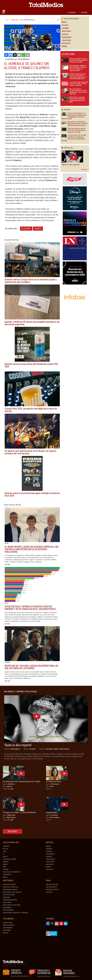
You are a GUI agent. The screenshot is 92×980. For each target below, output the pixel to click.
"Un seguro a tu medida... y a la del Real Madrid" (19, 812)
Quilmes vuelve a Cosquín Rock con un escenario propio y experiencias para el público (31, 281)
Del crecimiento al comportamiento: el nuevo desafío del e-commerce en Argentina (74, 92)
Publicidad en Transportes (12, 872)
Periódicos (6, 846)
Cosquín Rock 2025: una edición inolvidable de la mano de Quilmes (31, 410)
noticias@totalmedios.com (71, 976)
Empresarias (66, 31)
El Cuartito (26, 229)
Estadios (6, 869)
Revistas (6, 849)
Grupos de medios (9, 895)
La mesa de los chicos (54, 781)
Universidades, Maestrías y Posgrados (16, 913)
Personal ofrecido (52, 890)
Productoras (7, 902)
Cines (5, 867)
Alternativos (7, 875)
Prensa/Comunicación (10, 900)
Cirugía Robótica (52, 812)
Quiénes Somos (8, 923)
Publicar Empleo (52, 887)
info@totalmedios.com (44, 976)
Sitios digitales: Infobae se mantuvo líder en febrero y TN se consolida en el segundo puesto (30, 608)
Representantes (8, 910)
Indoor (5, 864)
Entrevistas (66, 43)
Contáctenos (7, 930)
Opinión (64, 46)
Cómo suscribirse (9, 925)
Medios (64, 22)
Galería (84, 170)
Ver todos (12, 831)
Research (65, 25)
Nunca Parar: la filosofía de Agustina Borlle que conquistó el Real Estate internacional (75, 124)
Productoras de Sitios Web (12, 905)
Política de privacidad (9, 966)
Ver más (7, 565)
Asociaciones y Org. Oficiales (12, 892)
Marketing (6, 897)
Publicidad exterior (9, 859)
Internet (6, 862)
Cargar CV (49, 892)
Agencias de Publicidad (10, 887)
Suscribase (71, 13)
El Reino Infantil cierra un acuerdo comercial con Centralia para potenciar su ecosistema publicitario (32, 549)
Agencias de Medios (9, 884)
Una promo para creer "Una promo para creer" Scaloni (22, 781)
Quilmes (38, 229)
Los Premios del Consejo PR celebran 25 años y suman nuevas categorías (75, 84)
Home (7, 20)
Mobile (5, 877)
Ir (58, 20)
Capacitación (66, 40)
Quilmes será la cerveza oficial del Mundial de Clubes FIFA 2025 (31, 365)
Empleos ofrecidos (52, 884)
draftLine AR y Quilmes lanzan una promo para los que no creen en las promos (31, 667)
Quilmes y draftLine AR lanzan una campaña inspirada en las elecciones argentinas (32, 323)
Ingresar (83, 13)
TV (4, 854)
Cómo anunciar (8, 928)
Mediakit (6, 933)
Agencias (65, 34)
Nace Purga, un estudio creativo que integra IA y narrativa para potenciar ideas (73, 100)
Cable (5, 851)
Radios (5, 857)
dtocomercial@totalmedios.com (20, 976)
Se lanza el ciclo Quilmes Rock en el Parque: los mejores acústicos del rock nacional (31, 452)
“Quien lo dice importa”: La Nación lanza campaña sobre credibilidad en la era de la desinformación (74, 116)
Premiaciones (67, 37)
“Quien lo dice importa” (71, 165)
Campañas (65, 28)
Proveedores (7, 908)
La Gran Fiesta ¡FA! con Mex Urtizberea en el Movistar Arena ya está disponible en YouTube (74, 138)
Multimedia (50, 869)
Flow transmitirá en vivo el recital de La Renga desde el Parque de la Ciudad (75, 60)
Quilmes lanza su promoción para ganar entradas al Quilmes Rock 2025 (32, 494)
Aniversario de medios (10, 890)
